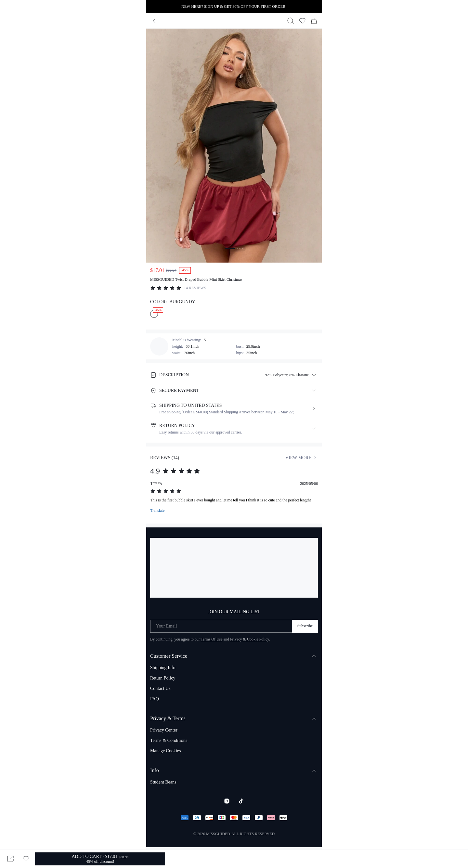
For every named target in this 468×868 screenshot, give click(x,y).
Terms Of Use (211, 639)
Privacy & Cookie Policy (250, 639)
